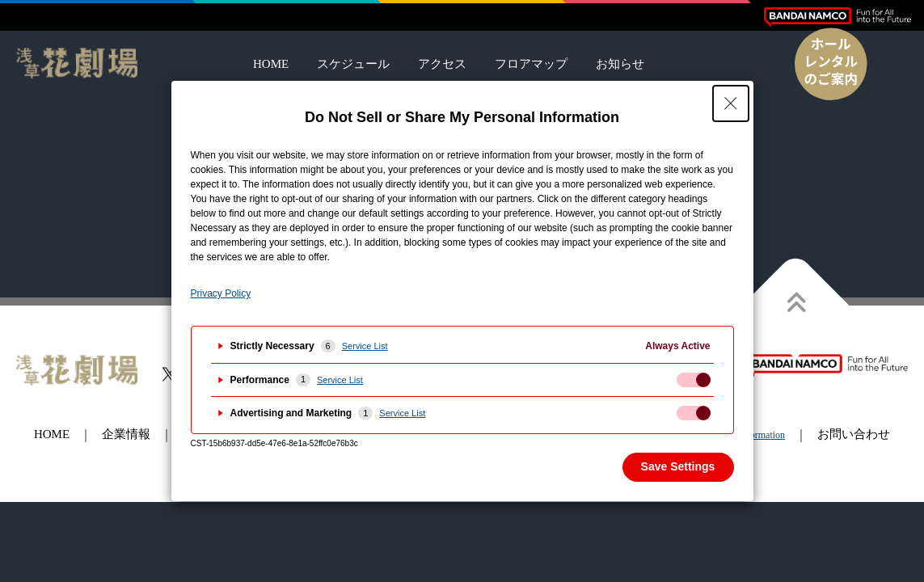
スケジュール (353, 64)
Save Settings (678, 466)
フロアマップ (531, 64)
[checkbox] (694, 380)
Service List (365, 346)
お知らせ (620, 64)
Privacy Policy (221, 293)
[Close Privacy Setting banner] (731, 103)
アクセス (442, 64)
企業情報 (126, 434)
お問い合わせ (854, 434)
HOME (271, 64)
